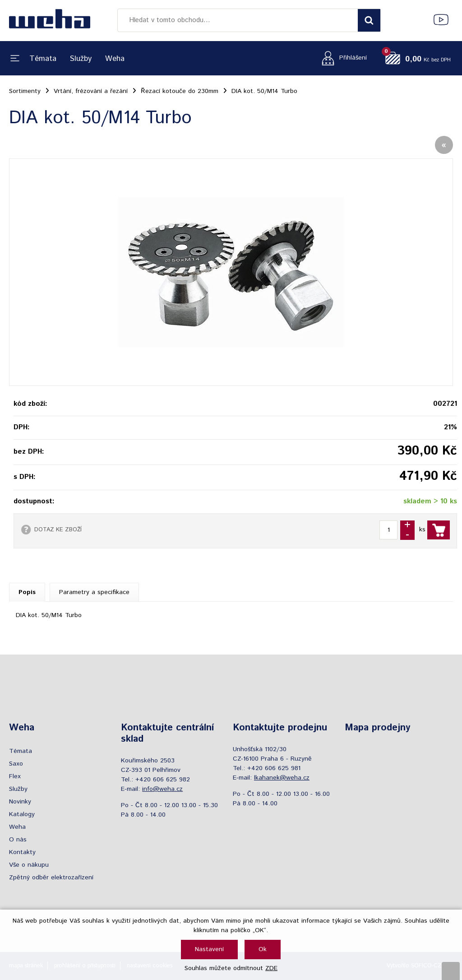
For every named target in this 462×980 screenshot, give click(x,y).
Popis (27, 592)
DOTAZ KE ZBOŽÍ (58, 529)
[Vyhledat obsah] (369, 20)
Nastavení (209, 949)
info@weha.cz (162, 789)
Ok (263, 949)
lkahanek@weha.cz (282, 778)
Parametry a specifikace (94, 592)
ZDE (271, 968)
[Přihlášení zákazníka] (342, 58)
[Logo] (50, 20)
